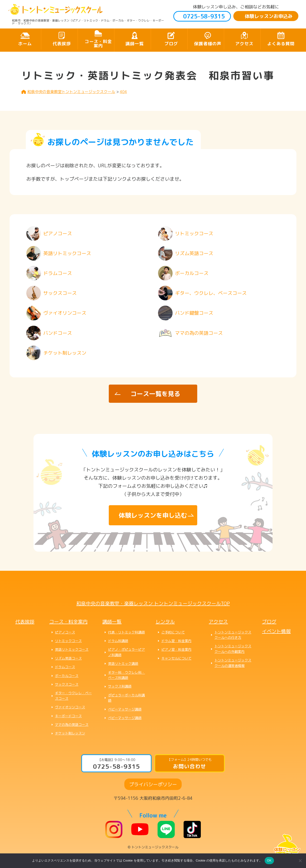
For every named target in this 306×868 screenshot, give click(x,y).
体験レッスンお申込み (269, 16)
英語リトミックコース (72, 649)
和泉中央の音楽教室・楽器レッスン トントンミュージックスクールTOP (153, 603)
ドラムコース (65, 667)
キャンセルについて (176, 658)
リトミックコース (68, 641)
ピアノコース (65, 632)
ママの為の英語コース (72, 725)
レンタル (165, 622)
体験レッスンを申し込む (153, 515)
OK (269, 860)
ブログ (171, 44)
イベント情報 (276, 631)
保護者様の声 (208, 44)
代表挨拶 (62, 44)
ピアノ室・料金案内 (176, 649)
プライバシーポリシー (153, 784)
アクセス (244, 44)
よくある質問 (281, 44)
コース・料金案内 (98, 44)
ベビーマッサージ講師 (125, 709)
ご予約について (173, 632)
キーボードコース (68, 716)
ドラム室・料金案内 (176, 641)
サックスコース (67, 684)
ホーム (25, 44)
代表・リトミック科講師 (126, 632)
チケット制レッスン (70, 733)
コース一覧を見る (155, 394)
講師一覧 (135, 44)
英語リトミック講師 (123, 664)
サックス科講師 (120, 686)
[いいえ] (300, 861)
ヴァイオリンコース (70, 707)
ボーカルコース (67, 676)
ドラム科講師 (118, 641)
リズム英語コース (68, 658)
